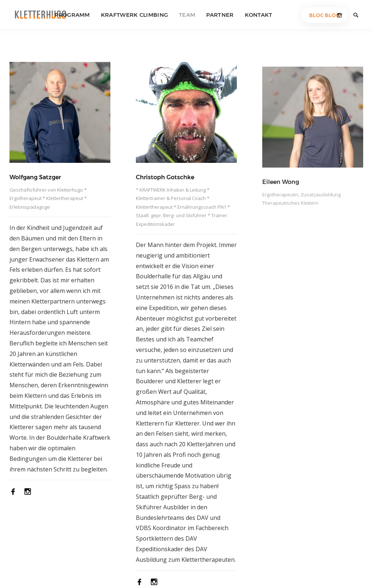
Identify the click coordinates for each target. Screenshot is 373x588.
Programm (72, 15)
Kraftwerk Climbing (134, 15)
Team (187, 15)
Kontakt (259, 15)
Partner (220, 15)
